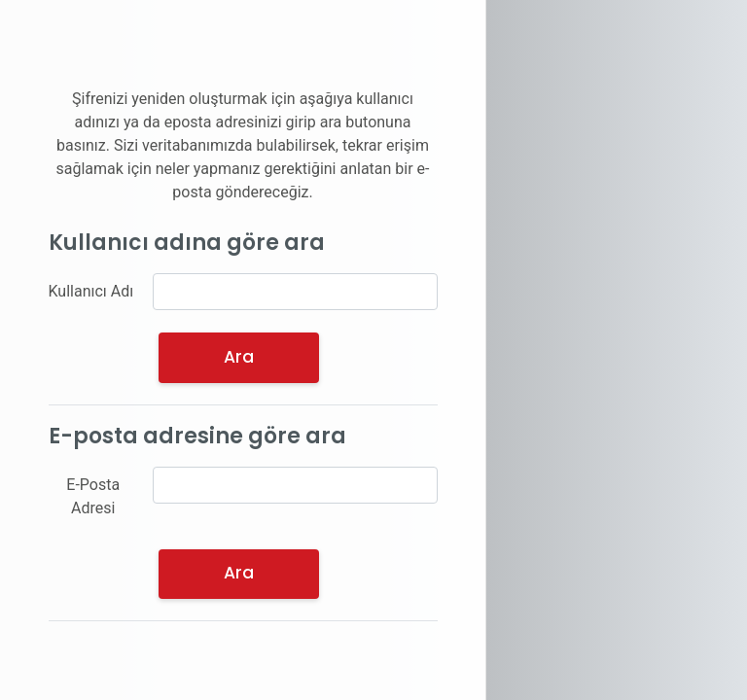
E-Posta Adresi (93, 496)
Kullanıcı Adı (91, 291)
